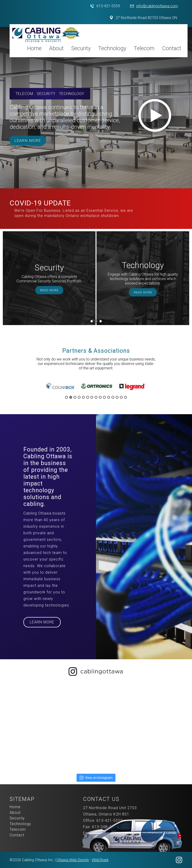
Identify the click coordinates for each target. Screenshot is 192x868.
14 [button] (121, 397)
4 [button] (79, 397)
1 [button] (92, 321)
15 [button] (126, 397)
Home (34, 48)
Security (81, 48)
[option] (49, 278)
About (56, 48)
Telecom (144, 48)
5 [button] (83, 397)
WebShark (100, 860)
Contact (172, 48)
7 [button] (92, 397)
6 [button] (88, 397)
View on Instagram (96, 778)
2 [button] (96, 321)
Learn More (28, 140)
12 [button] (113, 397)
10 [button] (104, 397)
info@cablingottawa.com (157, 6)
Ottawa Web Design (73, 860)
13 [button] (117, 397)
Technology (112, 48)
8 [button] (96, 397)
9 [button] (100, 397)
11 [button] (109, 397)
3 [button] (101, 321)
